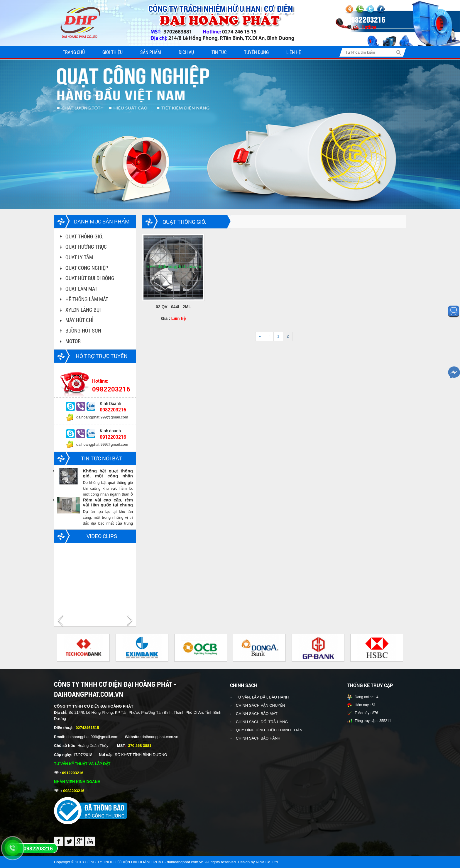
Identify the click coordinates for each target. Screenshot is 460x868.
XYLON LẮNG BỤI (83, 310)
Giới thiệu (113, 52)
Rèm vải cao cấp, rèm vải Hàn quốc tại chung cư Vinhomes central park (108, 502)
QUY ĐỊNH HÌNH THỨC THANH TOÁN (269, 730)
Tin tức (219, 52)
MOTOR (73, 341)
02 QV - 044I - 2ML (173, 307)
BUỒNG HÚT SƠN (83, 330)
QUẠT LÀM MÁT (81, 289)
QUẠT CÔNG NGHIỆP (87, 268)
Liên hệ (294, 52)
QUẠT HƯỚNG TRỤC (86, 247)
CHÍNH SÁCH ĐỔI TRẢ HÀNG (262, 722)
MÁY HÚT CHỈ (80, 320)
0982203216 (38, 849)
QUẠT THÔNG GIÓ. (84, 236)
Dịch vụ (186, 52)
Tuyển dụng (256, 52)
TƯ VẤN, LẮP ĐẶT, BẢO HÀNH (262, 697)
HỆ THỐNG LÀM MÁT (87, 299)
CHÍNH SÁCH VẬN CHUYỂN (260, 705)
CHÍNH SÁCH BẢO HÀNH (258, 738)
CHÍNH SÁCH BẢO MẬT (257, 714)
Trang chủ (74, 52)
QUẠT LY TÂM (79, 257)
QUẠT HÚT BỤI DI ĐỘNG (90, 278)
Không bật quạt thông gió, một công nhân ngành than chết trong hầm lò (108, 473)
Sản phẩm (151, 52)
